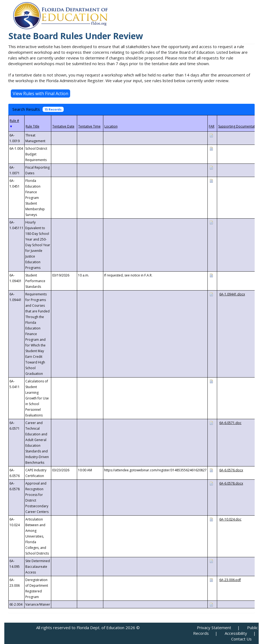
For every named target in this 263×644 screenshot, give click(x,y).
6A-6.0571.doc (230, 423)
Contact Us (241, 639)
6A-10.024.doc (230, 519)
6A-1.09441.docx (232, 294)
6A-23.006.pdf (230, 580)
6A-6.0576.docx (231, 470)
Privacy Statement (214, 628)
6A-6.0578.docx (231, 483)
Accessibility (236, 633)
